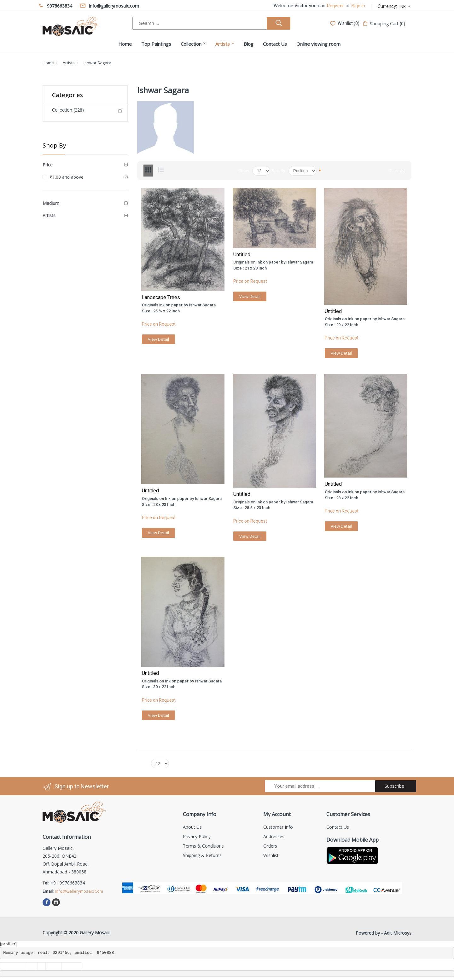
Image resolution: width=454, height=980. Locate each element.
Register (335, 6)
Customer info (278, 827)
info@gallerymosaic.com (79, 891)
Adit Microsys (398, 933)
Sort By (279, 171)
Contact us (338, 827)
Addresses (274, 836)
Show (244, 171)
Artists (69, 63)
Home (48, 63)
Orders (270, 846)
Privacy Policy (197, 836)
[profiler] (8, 944)
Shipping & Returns (202, 855)
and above (67, 177)
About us (192, 827)
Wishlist (271, 855)
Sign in (358, 6)
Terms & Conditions (203, 846)
